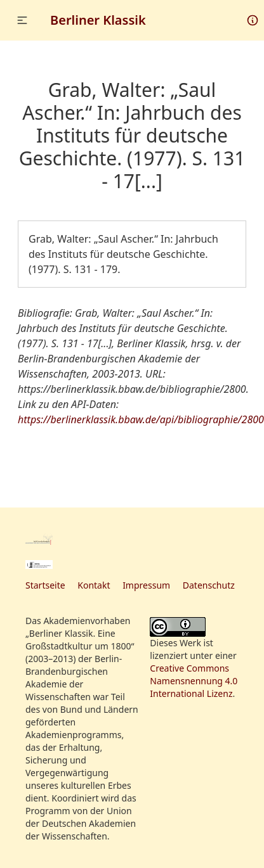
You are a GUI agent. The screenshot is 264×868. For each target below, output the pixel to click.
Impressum (146, 585)
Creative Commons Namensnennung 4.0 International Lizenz (194, 681)
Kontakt (94, 585)
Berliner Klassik (98, 20)
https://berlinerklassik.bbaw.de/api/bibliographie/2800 (141, 419)
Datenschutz (209, 585)
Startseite (45, 585)
